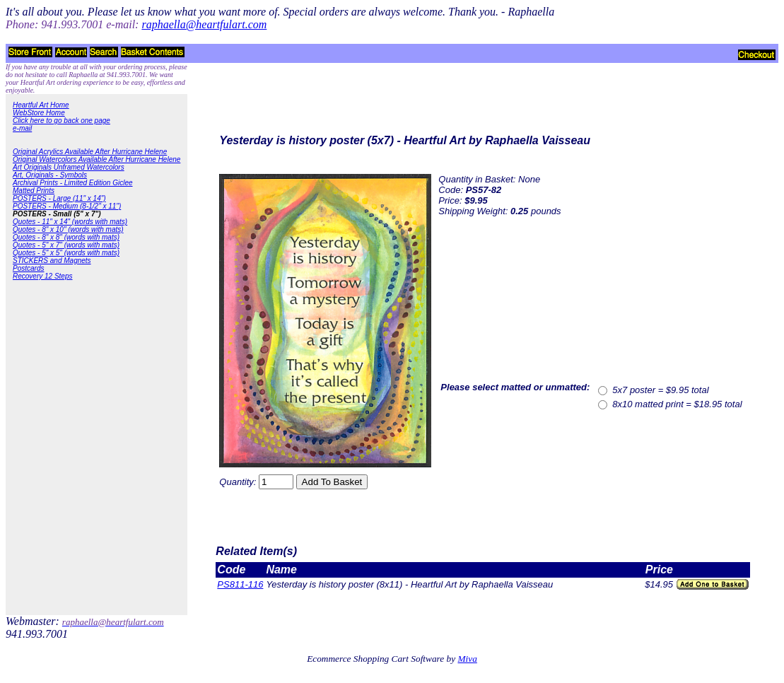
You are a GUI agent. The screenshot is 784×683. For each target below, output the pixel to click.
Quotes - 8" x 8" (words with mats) (66, 237)
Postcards (28, 268)
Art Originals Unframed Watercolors (69, 167)
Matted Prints (34, 191)
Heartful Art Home (41, 105)
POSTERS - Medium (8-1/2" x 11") (67, 206)
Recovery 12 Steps (43, 276)
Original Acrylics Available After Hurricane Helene (90, 152)
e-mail (22, 128)
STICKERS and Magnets (52, 261)
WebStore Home (39, 113)
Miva (467, 659)
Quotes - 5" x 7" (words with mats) (66, 245)
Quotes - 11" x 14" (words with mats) (70, 222)
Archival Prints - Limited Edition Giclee (73, 183)
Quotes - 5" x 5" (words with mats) (66, 253)
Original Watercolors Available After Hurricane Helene (96, 159)
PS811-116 (240, 584)
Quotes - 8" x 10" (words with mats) (68, 229)
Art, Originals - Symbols (50, 175)
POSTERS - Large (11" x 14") (59, 198)
